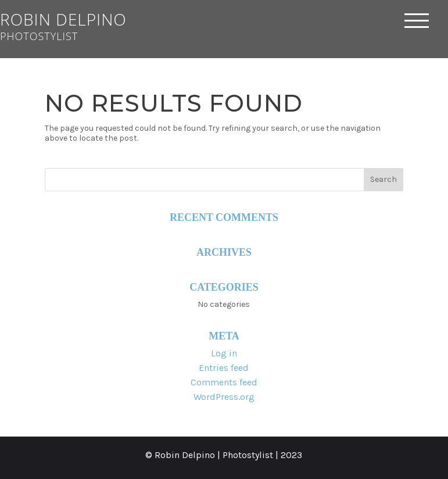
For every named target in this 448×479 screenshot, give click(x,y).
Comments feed (224, 382)
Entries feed (224, 368)
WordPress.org (224, 397)
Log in (224, 353)
